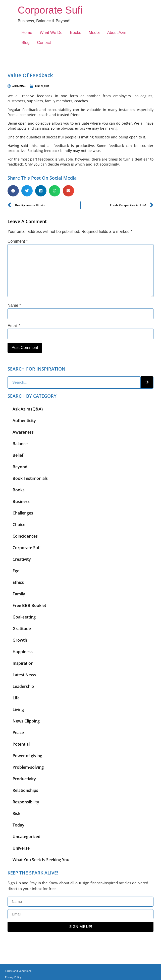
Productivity (24, 779)
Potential (21, 744)
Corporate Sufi (50, 10)
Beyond (20, 467)
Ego (16, 571)
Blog (26, 43)
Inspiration (23, 663)
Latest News (24, 675)
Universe (21, 848)
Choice (19, 525)
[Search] (147, 382)
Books (76, 33)
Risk (16, 813)
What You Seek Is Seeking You (41, 860)
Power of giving (27, 756)
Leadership (23, 686)
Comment (18, 241)
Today (18, 825)
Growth (20, 640)
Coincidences (25, 536)
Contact (44, 43)
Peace (18, 733)
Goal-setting (24, 617)
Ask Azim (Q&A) (28, 409)
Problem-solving (28, 767)
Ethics (18, 582)
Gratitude (22, 629)
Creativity (22, 559)
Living (18, 709)
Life (16, 698)
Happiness (23, 652)
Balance (20, 444)
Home (27, 33)
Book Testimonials (30, 478)
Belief (18, 455)
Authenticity (24, 421)
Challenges (23, 513)
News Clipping (26, 721)
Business (21, 501)
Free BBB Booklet (29, 605)
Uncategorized (26, 837)
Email (14, 326)
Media (94, 33)
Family (19, 594)
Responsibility (26, 802)
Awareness (23, 432)
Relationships (25, 790)
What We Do (51, 33)
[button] (13, 191)
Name (14, 305)
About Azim (117, 33)
